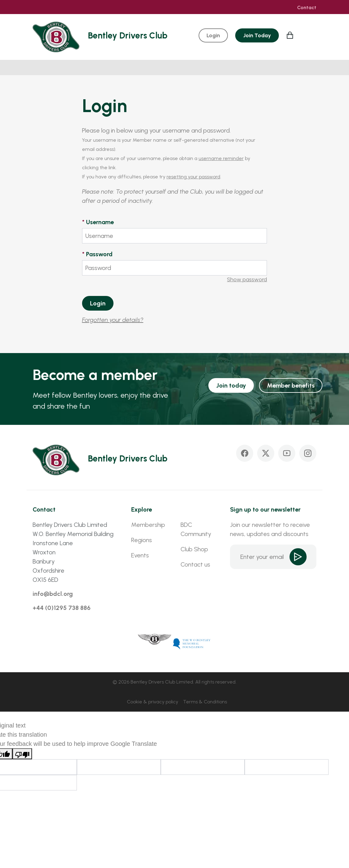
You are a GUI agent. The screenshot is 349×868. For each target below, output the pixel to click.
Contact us (195, 564)
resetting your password (193, 177)
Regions (142, 540)
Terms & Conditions (205, 702)
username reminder (221, 158)
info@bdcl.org (53, 594)
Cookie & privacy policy (153, 702)
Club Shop (194, 549)
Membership (148, 525)
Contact (307, 8)
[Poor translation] (22, 754)
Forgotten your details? (113, 320)
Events (140, 555)
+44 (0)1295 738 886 (62, 608)
